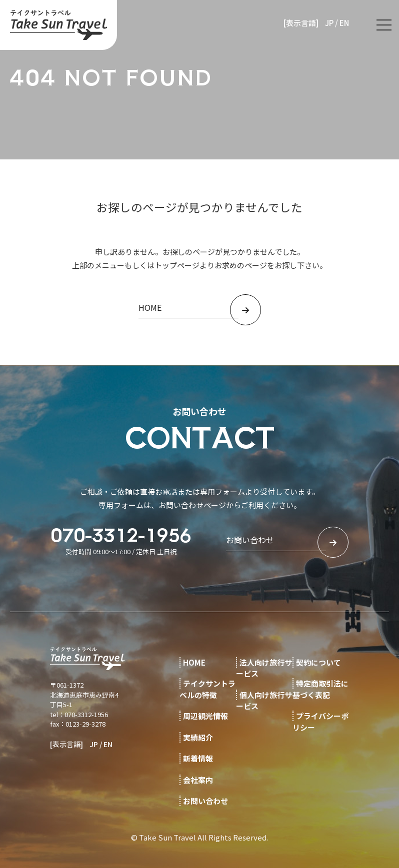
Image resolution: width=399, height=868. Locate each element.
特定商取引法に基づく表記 (320, 689)
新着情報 (198, 758)
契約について (318, 662)
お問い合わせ (205, 801)
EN (344, 23)
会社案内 (198, 780)
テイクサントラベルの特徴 (207, 689)
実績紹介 (198, 737)
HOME (194, 662)
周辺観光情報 (205, 716)
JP (329, 23)
